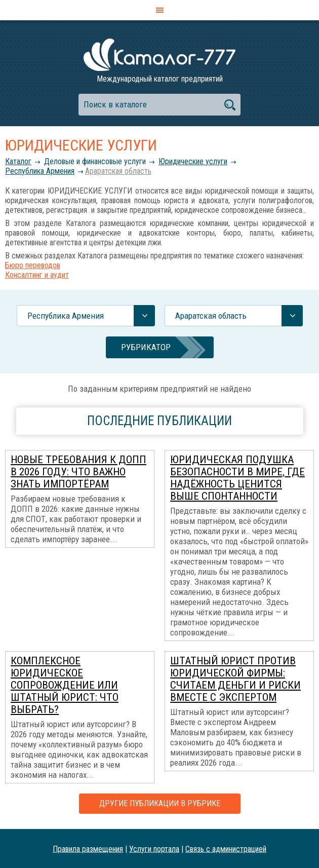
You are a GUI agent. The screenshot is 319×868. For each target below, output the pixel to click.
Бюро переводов (33, 265)
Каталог (18, 161)
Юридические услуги (193, 161)
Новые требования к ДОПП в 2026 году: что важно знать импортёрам (78, 472)
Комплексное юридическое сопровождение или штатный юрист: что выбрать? (65, 685)
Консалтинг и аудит (37, 275)
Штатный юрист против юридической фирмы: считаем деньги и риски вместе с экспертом (235, 679)
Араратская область (118, 171)
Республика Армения (40, 171)
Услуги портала (154, 848)
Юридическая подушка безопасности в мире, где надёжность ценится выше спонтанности (237, 478)
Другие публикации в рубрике (160, 803)
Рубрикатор (146, 347)
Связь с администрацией (226, 848)
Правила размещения (88, 848)
